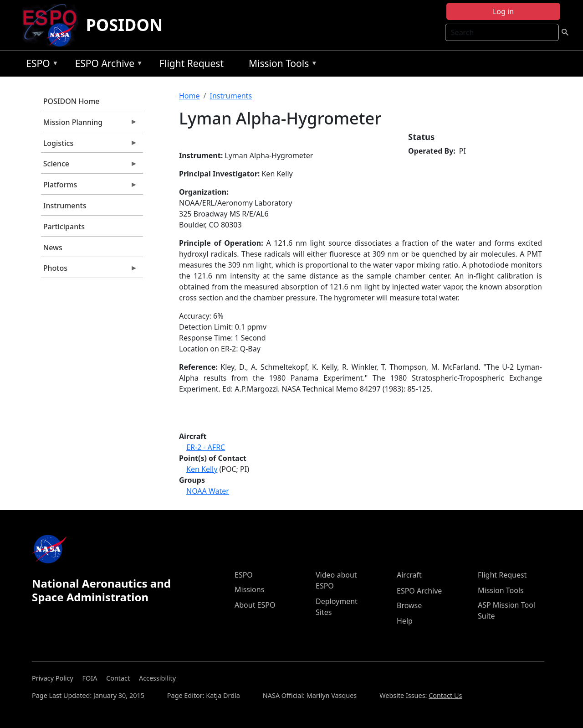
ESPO (40, 65)
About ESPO (255, 605)
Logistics (89, 145)
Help (405, 621)
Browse (409, 605)
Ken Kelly (202, 469)
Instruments (65, 206)
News (53, 248)
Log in (503, 11)
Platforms (89, 187)
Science (89, 166)
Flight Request (192, 63)
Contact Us (445, 695)
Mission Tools (281, 65)
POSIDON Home (72, 101)
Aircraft (409, 575)
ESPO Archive (107, 65)
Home (189, 96)
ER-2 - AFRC (206, 447)
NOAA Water (208, 491)
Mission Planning (89, 124)
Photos (89, 270)
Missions (249, 589)
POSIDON (124, 25)
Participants (64, 227)
